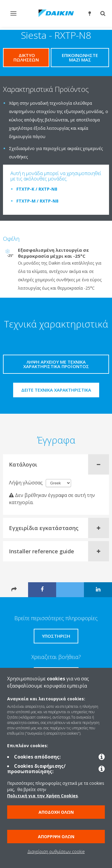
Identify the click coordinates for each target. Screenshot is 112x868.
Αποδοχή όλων (56, 812)
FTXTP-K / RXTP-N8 (37, 189)
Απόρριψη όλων (56, 837)
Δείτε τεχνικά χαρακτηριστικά (56, 390)
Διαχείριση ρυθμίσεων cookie (56, 851)
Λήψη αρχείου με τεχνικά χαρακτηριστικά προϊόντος (56, 364)
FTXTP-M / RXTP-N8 (37, 201)
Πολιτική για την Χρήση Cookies (43, 796)
